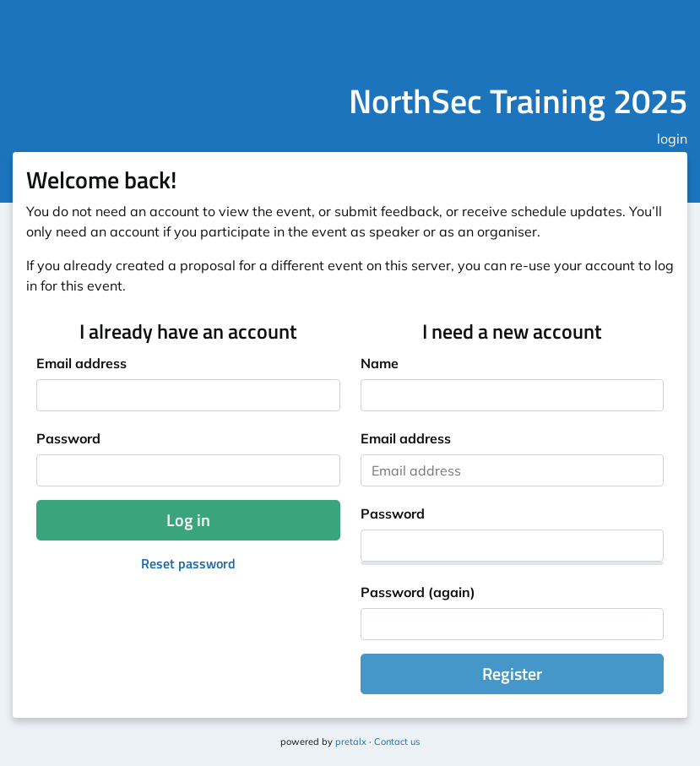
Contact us (397, 742)
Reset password (188, 563)
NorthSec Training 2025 (518, 101)
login (672, 139)
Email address (81, 363)
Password (68, 438)
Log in (188, 520)
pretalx (351, 742)
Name (380, 363)
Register (512, 674)
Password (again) (418, 592)
